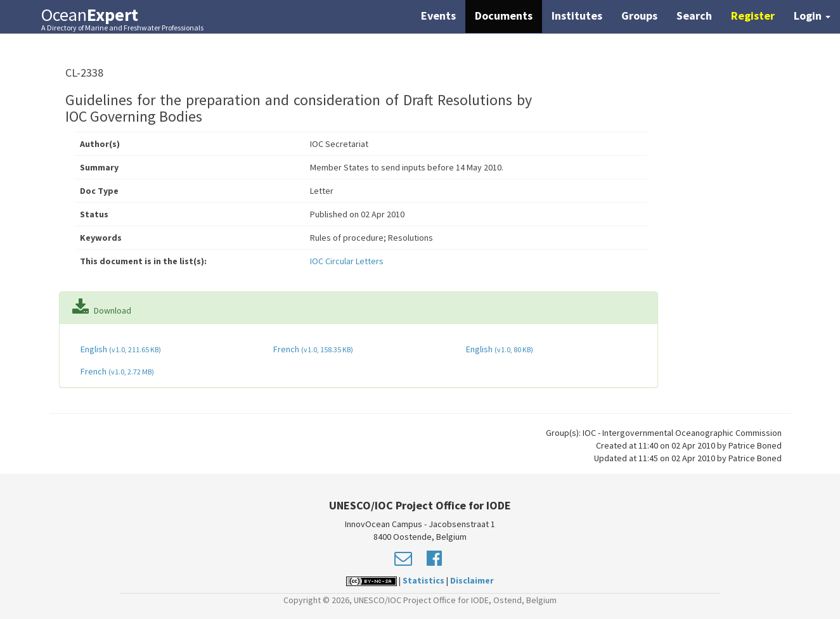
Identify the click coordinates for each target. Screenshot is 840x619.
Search (694, 16)
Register (753, 16)
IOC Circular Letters (347, 261)
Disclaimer (472, 580)
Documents (504, 16)
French (312, 349)
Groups (639, 16)
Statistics (423, 580)
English (120, 349)
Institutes (577, 16)
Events (438, 16)
